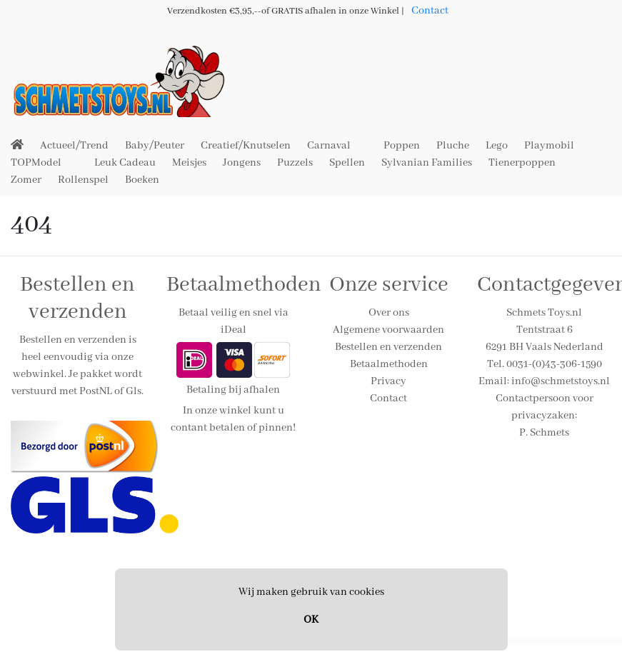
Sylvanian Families (427, 163)
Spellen (347, 163)
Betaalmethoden (389, 364)
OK (311, 620)
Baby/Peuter (155, 146)
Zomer (26, 180)
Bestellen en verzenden (388, 347)
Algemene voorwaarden (388, 330)
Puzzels (295, 163)
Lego (497, 146)
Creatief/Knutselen (246, 146)
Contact (430, 11)
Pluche (453, 146)
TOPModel (36, 163)
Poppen (402, 146)
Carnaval (329, 146)
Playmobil (549, 146)
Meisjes (189, 163)
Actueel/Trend (74, 146)
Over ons (389, 313)
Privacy (388, 381)
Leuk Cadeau (125, 163)
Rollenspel (83, 180)
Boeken (142, 180)
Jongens (242, 163)
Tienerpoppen (522, 163)
